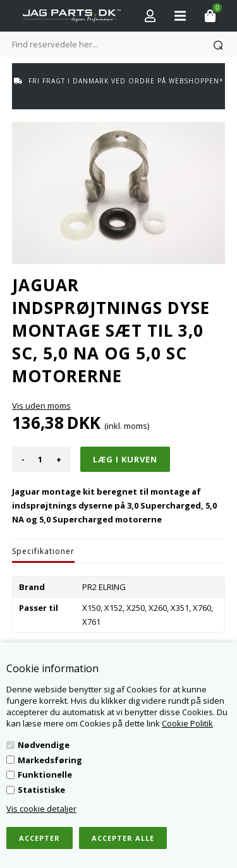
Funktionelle (45, 775)
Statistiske (41, 790)
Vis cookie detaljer (41, 809)
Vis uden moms (41, 406)
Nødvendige (44, 745)
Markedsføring (50, 760)
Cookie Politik (187, 723)
